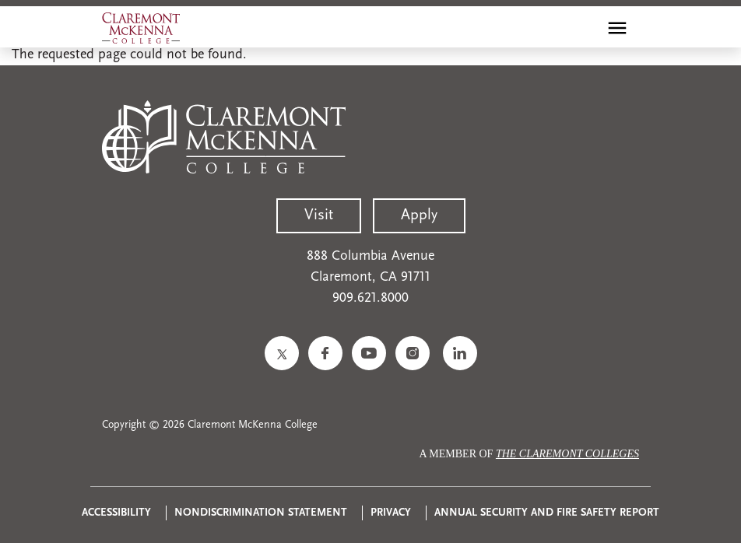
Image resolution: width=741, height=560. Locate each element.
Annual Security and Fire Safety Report (547, 513)
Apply (419, 215)
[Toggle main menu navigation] (617, 28)
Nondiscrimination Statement (261, 513)
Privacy (391, 513)
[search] (584, 28)
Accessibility (116, 513)
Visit (319, 215)
